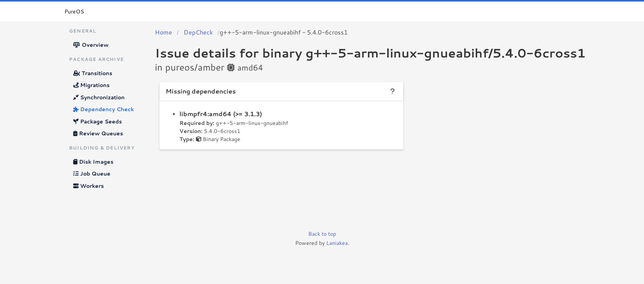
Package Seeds (98, 121)
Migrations (91, 85)
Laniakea (337, 243)
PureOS (74, 11)
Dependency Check (103, 109)
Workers (89, 186)
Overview (91, 45)
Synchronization (99, 97)
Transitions (93, 73)
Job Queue (92, 174)
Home (163, 32)
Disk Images (93, 162)
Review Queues (98, 133)
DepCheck (198, 32)
